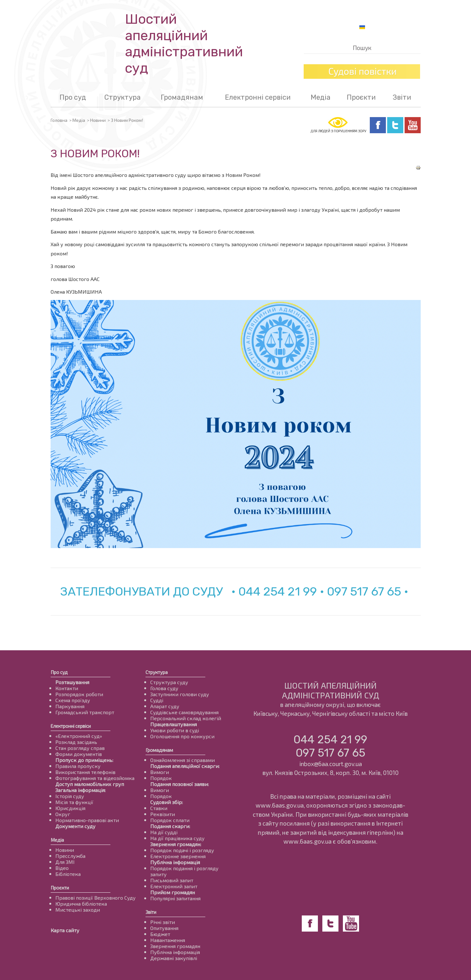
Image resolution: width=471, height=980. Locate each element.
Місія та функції (74, 802)
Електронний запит (174, 886)
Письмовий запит (172, 880)
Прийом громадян (173, 892)
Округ (63, 814)
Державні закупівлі (174, 958)
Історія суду (70, 796)
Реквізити (163, 814)
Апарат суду (165, 706)
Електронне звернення (178, 856)
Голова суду (164, 688)
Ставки (159, 808)
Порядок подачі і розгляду (182, 850)
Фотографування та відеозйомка (95, 778)
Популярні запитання (175, 898)
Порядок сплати (170, 820)
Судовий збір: (167, 802)
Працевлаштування (174, 724)
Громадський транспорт (85, 712)
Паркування (70, 706)
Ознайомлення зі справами (183, 760)
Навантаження (168, 940)
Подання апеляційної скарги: (185, 766)
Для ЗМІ (65, 862)
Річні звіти (163, 922)
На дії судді (164, 832)
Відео (62, 868)
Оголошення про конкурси (182, 736)
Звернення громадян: (176, 844)
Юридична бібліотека (81, 904)
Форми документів (79, 754)
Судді (157, 700)
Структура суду (169, 682)
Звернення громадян (175, 946)
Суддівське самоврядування (184, 712)
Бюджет (160, 934)
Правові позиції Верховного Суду (96, 898)
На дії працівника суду (177, 838)
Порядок (161, 778)
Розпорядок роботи (79, 694)
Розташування (72, 682)
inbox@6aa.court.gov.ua (331, 764)
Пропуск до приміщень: (84, 760)
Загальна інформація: (81, 790)
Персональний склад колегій (186, 718)
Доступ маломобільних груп (90, 784)
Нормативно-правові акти (87, 820)
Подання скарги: (170, 826)
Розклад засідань (76, 742)
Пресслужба (70, 856)
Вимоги (160, 772)
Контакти (67, 688)
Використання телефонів (85, 772)
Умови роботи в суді (175, 730)
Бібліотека (68, 874)
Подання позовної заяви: (180, 784)
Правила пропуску (78, 766)
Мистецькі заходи (78, 910)
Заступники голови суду (180, 694)
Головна (59, 120)
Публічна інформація (175, 862)
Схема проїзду (73, 700)
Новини (98, 120)
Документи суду (75, 826)
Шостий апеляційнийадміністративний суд (184, 44)
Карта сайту (65, 930)
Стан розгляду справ (80, 748)
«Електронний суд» (79, 736)
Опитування (164, 928)
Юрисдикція (70, 808)
